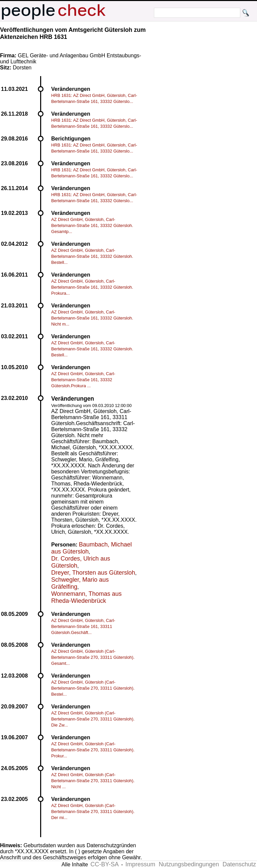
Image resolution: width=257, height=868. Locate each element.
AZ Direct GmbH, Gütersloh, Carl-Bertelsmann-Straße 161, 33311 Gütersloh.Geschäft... (83, 626)
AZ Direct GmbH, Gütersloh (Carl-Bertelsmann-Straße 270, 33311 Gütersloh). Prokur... (93, 750)
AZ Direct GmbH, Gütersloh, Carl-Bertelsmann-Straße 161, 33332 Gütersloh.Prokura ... (83, 380)
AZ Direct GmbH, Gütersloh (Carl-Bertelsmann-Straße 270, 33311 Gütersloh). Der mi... (93, 812)
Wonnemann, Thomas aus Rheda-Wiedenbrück (86, 597)
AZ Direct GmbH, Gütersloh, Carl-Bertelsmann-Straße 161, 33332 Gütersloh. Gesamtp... (92, 225)
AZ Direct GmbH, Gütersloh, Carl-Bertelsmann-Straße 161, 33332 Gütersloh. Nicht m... (92, 318)
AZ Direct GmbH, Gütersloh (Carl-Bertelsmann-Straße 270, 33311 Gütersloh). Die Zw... (93, 719)
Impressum (140, 864)
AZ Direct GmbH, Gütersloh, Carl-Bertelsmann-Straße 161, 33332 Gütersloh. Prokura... (92, 287)
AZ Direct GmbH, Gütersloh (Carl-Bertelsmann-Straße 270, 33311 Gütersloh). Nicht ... (93, 781)
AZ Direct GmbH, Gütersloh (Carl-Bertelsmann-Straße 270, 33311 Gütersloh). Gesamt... (93, 657)
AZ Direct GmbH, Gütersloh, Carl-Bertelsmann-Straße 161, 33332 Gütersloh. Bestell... (92, 256)
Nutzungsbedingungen (189, 864)
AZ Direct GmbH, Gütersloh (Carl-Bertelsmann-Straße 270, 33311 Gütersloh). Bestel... (93, 688)
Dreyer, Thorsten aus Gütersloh (93, 573)
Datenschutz (239, 864)
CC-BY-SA (104, 864)
